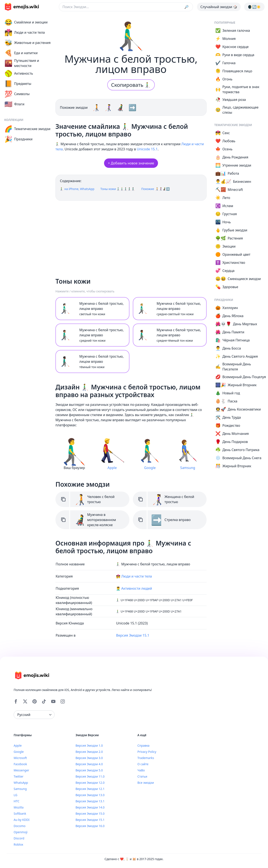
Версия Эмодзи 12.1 (90, 789)
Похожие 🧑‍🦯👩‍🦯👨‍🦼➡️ (155, 189)
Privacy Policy (147, 752)
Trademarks (146, 758)
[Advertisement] (131, 237)
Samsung (20, 789)
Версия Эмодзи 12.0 (90, 783)
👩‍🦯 (109, 107)
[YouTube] (53, 701)
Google (19, 752)
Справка (144, 745)
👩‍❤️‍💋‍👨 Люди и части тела (134, 576)
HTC (17, 801)
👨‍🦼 (121, 107)
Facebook (20, 764)
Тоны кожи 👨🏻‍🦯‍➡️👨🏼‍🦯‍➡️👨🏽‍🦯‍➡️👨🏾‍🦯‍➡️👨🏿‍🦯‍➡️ (118, 189)
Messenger (21, 770)
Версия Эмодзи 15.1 (133, 635)
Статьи (142, 776)
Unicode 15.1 (147, 149)
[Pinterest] (35, 701)
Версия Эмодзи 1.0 (89, 745)
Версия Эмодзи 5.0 (89, 770)
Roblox (18, 844)
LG (15, 795)
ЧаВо (141, 770)
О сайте (143, 764)
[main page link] (22, 7)
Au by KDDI (22, 820)
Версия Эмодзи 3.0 (89, 758)
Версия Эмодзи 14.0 (90, 807)
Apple (18, 745)
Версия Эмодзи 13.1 (90, 801)
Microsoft (20, 758)
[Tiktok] (44, 701)
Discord (19, 838)
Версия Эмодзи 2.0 (89, 752)
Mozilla (19, 807)
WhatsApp (21, 783)
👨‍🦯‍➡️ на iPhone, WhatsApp (77, 189)
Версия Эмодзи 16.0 (90, 826)
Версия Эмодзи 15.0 (90, 814)
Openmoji (21, 832)
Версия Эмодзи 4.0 (89, 764)
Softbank (20, 814)
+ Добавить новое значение (131, 163)
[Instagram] (63, 701)
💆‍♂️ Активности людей (134, 588)
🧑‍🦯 (97, 107)
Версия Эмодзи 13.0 (90, 795)
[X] (25, 701)
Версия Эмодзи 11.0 (90, 776)
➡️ (132, 107)
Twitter (19, 776)
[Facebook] (16, 701)
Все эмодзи (146, 783)
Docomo (20, 826)
